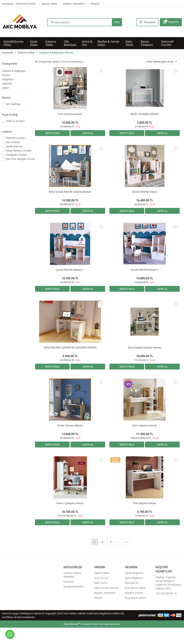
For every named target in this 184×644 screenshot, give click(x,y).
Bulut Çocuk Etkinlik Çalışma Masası (70, 192)
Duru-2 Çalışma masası (70, 503)
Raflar (6, 88)
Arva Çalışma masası (70, 114)
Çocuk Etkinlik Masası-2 (145, 270)
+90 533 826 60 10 (166, 593)
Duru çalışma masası (145, 425)
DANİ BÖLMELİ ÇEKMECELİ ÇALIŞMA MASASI (70, 347)
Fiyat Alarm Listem (136, 598)
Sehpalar (69, 582)
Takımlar (7, 84)
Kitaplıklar (8, 79)
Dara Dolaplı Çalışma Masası (145, 347)
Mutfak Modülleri (73, 587)
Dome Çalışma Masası (70, 425)
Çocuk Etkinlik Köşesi (145, 192)
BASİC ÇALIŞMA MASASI (145, 114)
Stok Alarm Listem (135, 588)
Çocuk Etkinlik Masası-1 (70, 270)
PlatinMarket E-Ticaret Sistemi (82, 624)
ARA (117, 22)
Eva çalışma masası (145, 503)
